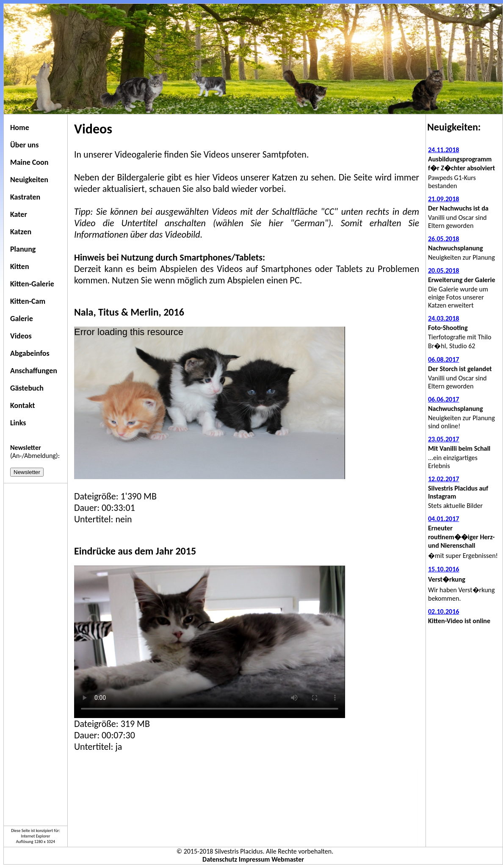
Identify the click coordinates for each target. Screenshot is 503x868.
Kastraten (25, 197)
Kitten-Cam (28, 301)
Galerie (22, 319)
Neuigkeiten (29, 180)
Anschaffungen (34, 371)
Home (20, 128)
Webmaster (288, 859)
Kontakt (22, 405)
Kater (19, 214)
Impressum (254, 859)
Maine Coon (29, 162)
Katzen (21, 232)
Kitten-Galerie (32, 284)
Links (18, 423)
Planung (23, 249)
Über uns (24, 145)
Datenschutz (220, 859)
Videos (21, 336)
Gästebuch (27, 388)
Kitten (20, 266)
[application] (210, 403)
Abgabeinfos (30, 353)
